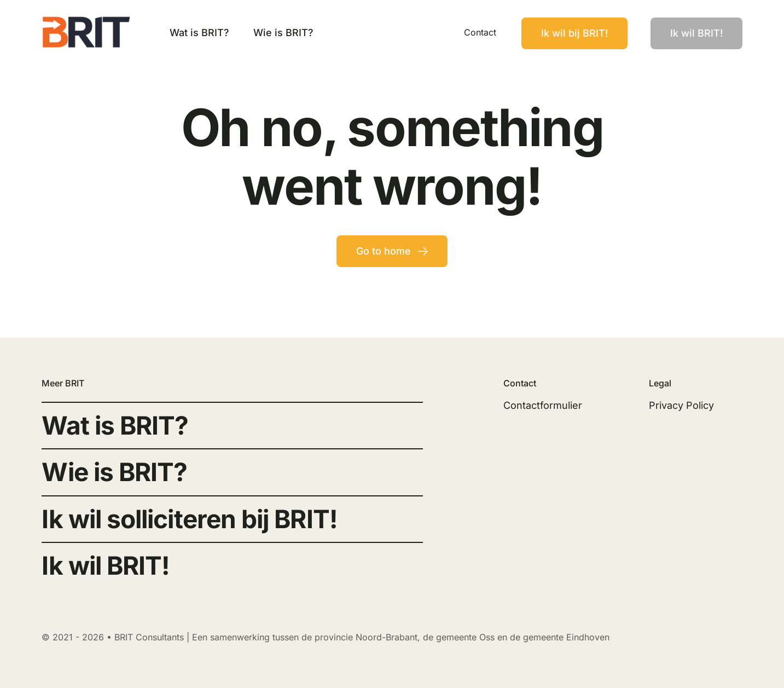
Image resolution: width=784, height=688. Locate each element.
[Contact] (574, 33)
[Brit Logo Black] (87, 20)
